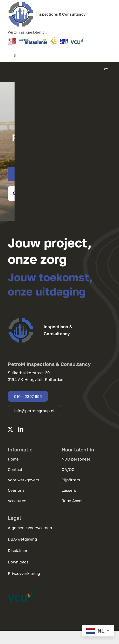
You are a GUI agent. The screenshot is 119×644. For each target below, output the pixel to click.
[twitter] (10, 429)
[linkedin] (21, 429)
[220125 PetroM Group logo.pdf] (21, 3)
